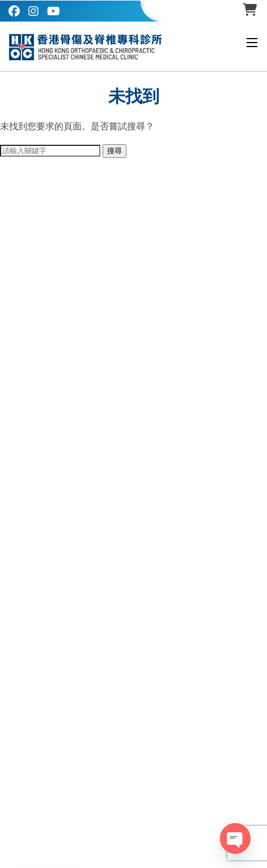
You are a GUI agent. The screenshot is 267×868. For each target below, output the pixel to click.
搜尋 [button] (115, 151)
